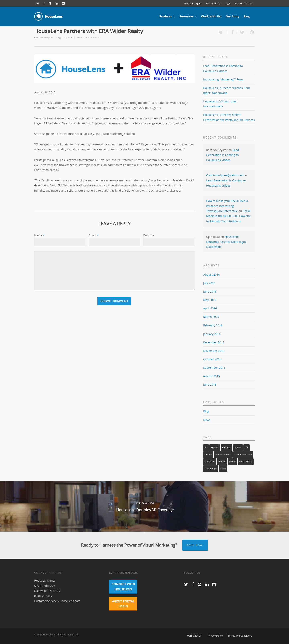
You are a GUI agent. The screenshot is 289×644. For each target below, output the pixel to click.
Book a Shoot (213, 3)
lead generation (243, 455)
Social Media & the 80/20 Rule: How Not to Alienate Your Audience (228, 216)
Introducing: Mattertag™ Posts (223, 79)
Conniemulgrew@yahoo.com (225, 175)
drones (208, 455)
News (79, 38)
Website (149, 235)
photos (222, 462)
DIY (247, 448)
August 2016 (211, 274)
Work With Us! (211, 16)
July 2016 (209, 283)
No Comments (93, 38)
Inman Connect (223, 455)
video (223, 469)
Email (94, 235)
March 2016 (211, 317)
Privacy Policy (215, 636)
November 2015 (214, 351)
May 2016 (210, 300)
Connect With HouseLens (123, 587)
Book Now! (195, 545)
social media (246, 462)
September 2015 (214, 367)
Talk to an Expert (193, 3)
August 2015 (211, 376)
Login (228, 3)
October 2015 (212, 359)
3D (206, 448)
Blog (247, 16)
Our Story (233, 16)
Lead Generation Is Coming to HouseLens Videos (223, 155)
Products (167, 16)
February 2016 (213, 325)
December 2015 (214, 342)
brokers (215, 448)
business (226, 448)
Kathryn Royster (45, 38)
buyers (238, 448)
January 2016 (212, 334)
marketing (210, 462)
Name (39, 235)
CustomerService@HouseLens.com (57, 601)
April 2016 (210, 308)
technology (211, 469)
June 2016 (210, 292)
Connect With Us (244, 3)
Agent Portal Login (123, 604)
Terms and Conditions (240, 636)
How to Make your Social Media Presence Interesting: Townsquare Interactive (227, 206)
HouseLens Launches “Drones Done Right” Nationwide (227, 242)
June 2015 (210, 385)
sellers (233, 462)
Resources (188, 16)
